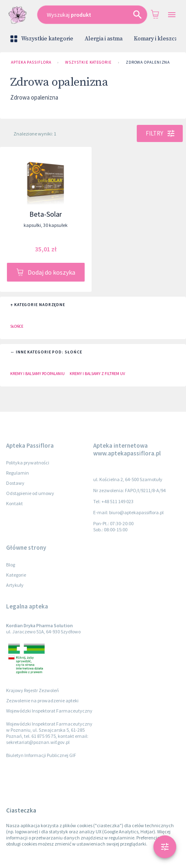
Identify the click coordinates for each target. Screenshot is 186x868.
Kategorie (16, 575)
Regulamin (18, 473)
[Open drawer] (172, 15)
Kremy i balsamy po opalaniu (37, 374)
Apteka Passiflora (31, 62)
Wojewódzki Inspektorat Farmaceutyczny (49, 711)
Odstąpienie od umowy (30, 493)
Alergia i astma (104, 39)
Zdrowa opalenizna (148, 62)
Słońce (17, 326)
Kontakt (14, 503)
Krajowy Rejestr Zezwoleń (33, 690)
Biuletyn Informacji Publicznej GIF (41, 755)
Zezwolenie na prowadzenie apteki (42, 700)
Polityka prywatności (28, 463)
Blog (11, 565)
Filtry (160, 133)
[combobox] (92, 15)
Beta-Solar (46, 214)
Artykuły (15, 585)
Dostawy (15, 483)
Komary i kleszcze (157, 39)
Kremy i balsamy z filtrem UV (97, 374)
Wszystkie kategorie (42, 39)
